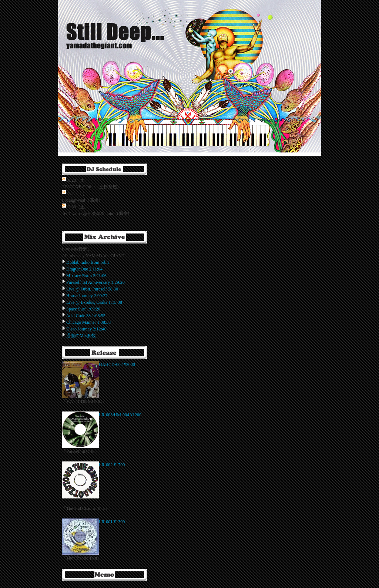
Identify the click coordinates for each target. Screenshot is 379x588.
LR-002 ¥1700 (112, 465)
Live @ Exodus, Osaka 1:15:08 (94, 302)
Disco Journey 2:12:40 (86, 329)
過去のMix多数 (81, 336)
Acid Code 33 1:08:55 (85, 316)
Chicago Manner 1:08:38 (88, 322)
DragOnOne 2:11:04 (84, 269)
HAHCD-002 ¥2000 (117, 364)
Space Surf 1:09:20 (83, 309)
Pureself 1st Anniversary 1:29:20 (95, 282)
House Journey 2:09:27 (87, 296)
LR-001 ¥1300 (112, 522)
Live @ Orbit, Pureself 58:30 (92, 289)
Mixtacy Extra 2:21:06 (86, 276)
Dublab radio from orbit (88, 262)
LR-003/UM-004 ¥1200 (120, 415)
